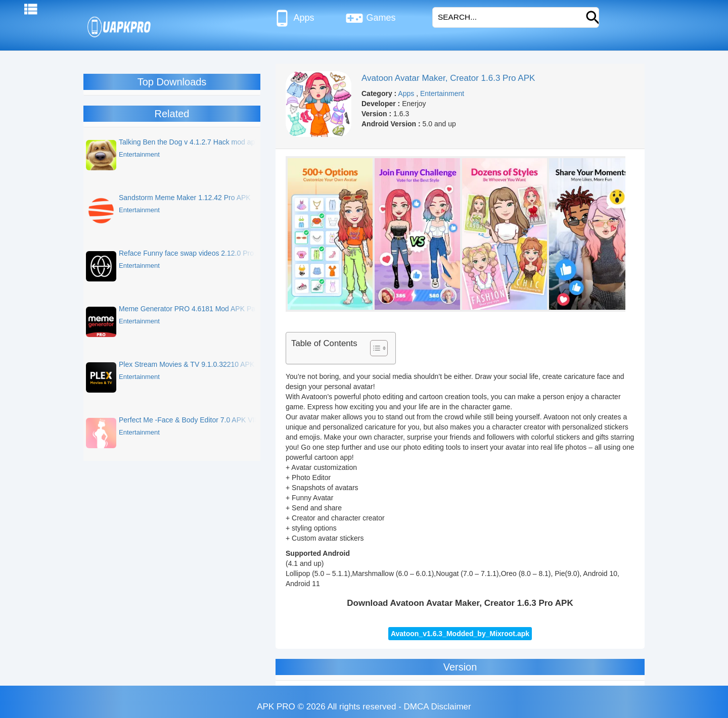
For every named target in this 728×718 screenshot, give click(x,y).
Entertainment (442, 93)
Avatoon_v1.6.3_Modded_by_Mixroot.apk (460, 634)
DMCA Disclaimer (438, 707)
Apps (293, 18)
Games (370, 18)
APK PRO (276, 707)
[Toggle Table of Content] (374, 348)
